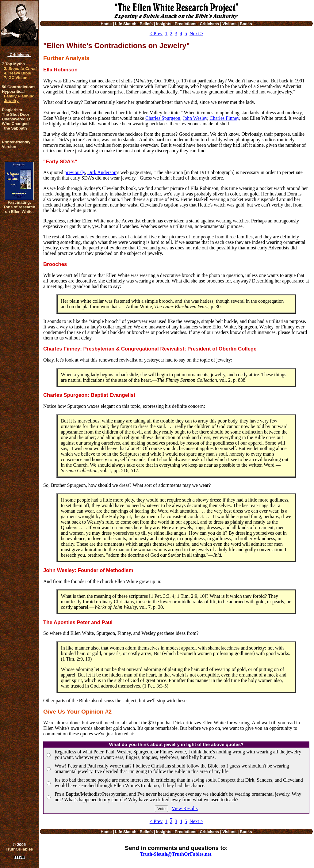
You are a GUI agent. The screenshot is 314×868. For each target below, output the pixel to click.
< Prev (156, 34)
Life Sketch (126, 24)
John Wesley (195, 118)
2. (20, 68)
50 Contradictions (19, 87)
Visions (229, 24)
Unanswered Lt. (17, 119)
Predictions (186, 24)
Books (246, 24)
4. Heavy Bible (17, 73)
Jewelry (11, 101)
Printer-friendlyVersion (16, 144)
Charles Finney (224, 118)
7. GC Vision (16, 78)
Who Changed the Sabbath (15, 126)
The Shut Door (16, 114)
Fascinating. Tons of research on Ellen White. (19, 207)
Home (106, 24)
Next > (196, 34)
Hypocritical (13, 91)
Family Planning (19, 96)
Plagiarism (12, 110)
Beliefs (146, 24)
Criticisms (19, 55)
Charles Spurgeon (163, 118)
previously (75, 172)
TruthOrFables (19, 849)
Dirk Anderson (102, 172)
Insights (164, 24)
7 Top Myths (13, 64)
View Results (185, 808)
